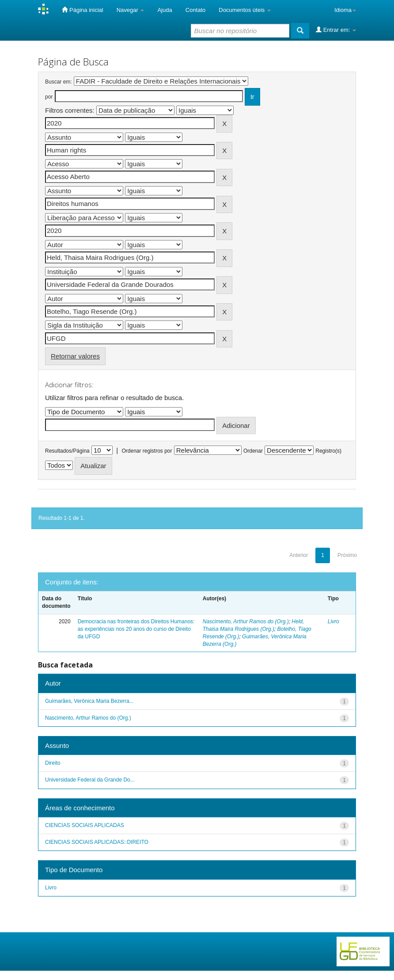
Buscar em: (59, 82)
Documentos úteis (245, 10)
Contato (196, 10)
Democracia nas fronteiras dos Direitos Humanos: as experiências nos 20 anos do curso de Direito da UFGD (136, 629)
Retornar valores (75, 356)
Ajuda (165, 10)
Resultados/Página (67, 451)
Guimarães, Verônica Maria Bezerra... (89, 701)
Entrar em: (336, 30)
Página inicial (82, 10)
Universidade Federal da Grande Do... (90, 780)
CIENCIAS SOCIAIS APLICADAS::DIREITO (97, 842)
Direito (53, 763)
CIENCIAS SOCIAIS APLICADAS (85, 825)
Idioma (345, 10)
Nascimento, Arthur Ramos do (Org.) (246, 622)
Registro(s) (328, 451)
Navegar (131, 10)
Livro (333, 622)
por (49, 97)
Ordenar (253, 451)
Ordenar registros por (147, 451)
